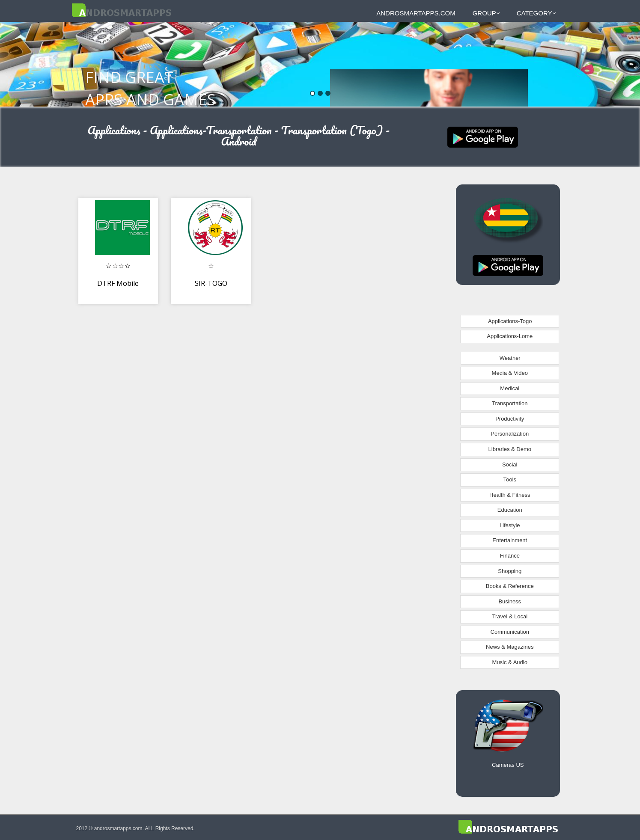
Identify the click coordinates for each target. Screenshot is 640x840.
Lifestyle (510, 525)
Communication (510, 632)
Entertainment (510, 540)
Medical (510, 388)
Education (510, 510)
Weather (510, 358)
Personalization (510, 434)
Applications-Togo (510, 321)
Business (510, 601)
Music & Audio (510, 662)
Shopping (510, 571)
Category (536, 13)
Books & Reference (510, 586)
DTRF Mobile (118, 283)
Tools (510, 479)
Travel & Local (510, 616)
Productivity (510, 419)
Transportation (510, 403)
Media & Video (510, 373)
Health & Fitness (510, 495)
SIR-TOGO (211, 283)
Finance (510, 556)
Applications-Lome (510, 336)
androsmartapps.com (416, 13)
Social (510, 465)
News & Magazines (510, 647)
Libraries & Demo (510, 449)
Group (486, 13)
